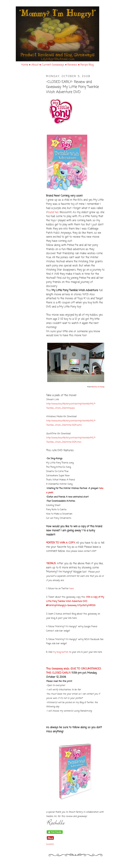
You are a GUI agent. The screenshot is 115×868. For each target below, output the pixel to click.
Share (50, 845)
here (72, 589)
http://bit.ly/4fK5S (86, 605)
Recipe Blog (87, 65)
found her (53, 212)
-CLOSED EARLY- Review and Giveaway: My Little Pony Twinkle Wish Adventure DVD (73, 87)
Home (25, 65)
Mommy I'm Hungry (98, 387)
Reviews (73, 65)
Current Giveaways (54, 65)
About (35, 65)
